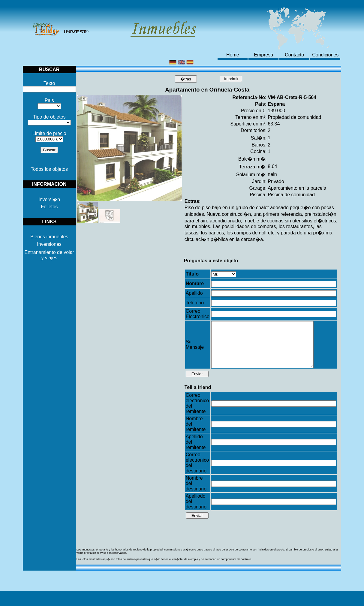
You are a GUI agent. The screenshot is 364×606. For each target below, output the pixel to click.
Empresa (263, 55)
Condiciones (325, 55)
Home (233, 55)
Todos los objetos (49, 169)
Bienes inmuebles (49, 237)
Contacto (294, 55)
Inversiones (49, 244)
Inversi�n (49, 199)
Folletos (49, 207)
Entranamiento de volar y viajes (49, 255)
